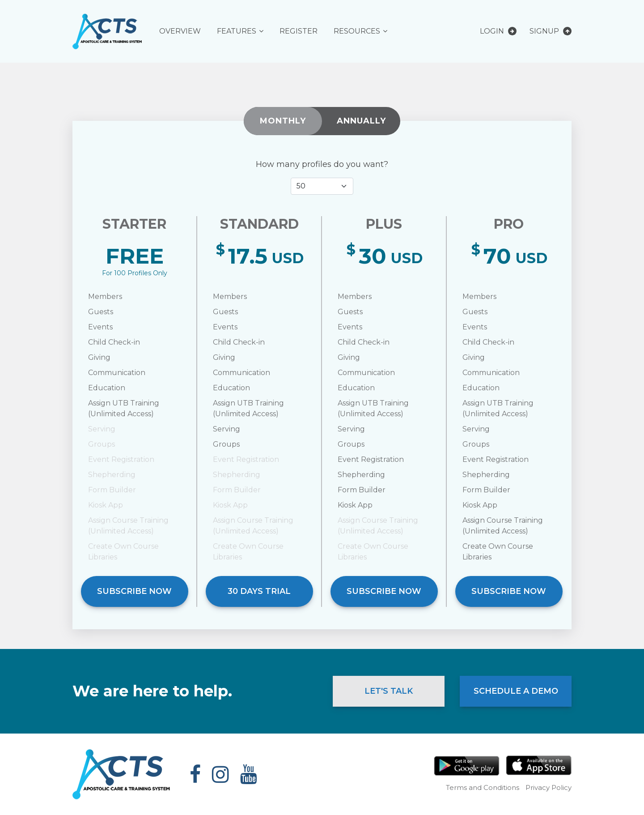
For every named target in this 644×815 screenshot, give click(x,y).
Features (237, 31)
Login (498, 31)
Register (299, 31)
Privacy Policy (549, 787)
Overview (180, 31)
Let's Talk (389, 691)
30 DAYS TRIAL (259, 591)
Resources (357, 31)
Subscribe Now (134, 591)
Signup (551, 31)
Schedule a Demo (516, 691)
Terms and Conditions (483, 787)
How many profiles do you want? (322, 164)
